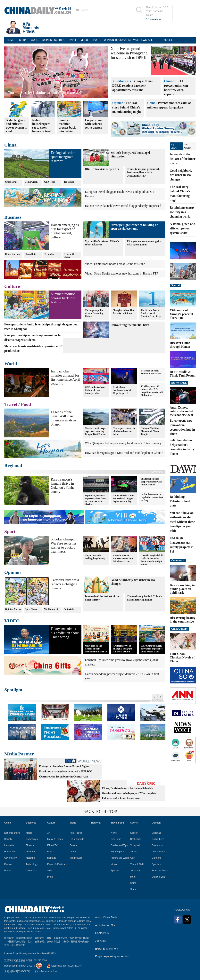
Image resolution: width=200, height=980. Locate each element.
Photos (8, 871)
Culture (12, 286)
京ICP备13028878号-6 (46, 971)
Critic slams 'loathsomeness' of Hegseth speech (122, 390)
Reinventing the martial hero (130, 325)
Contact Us (102, 933)
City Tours (116, 839)
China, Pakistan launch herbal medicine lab (127, 788)
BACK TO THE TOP (100, 811)
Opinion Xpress (13, 609)
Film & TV (52, 845)
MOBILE (168, 40)
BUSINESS (47, 40)
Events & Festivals (57, 864)
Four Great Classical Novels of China (182, 657)
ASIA (166, 7)
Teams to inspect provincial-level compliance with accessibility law (143, 172)
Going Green (31, 182)
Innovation (10, 845)
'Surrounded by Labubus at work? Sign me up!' (45, 92)
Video (50, 871)
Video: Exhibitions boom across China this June (115, 264)
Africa (73, 852)
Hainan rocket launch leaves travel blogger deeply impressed (123, 206)
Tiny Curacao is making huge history (95, 557)
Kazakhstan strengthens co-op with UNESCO (66, 772)
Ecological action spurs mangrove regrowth (63, 157)
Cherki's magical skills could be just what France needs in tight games (152, 560)
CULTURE (60, 40)
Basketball (136, 839)
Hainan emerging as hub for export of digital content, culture (65, 231)
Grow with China (69, 255)
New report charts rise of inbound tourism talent (124, 431)
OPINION (109, 40)
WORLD (35, 40)
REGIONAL (121, 40)
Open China (31, 609)
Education (9, 852)
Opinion (118, 103)
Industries (31, 852)
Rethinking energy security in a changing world (182, 212)
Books (50, 852)
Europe (74, 845)
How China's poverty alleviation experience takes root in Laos (152, 649)
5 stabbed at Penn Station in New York (151, 372)
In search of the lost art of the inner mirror (102, 598)
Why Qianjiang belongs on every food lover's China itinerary (123, 443)
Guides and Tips (119, 845)
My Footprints (118, 852)
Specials (115, 871)
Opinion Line (158, 877)
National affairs (12, 833)
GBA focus (50, 182)
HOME (11, 40)
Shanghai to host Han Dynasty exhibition (124, 311)
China (151, 103)
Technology (50, 254)
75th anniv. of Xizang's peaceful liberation (181, 314)
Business (13, 217)
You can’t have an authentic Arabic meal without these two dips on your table (182, 522)
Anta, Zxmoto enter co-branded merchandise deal (181, 411)
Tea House (69, 182)
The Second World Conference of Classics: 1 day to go (151, 313)
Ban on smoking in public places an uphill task (182, 589)
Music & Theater (56, 839)
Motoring (30, 858)
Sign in (150, 15)
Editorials (69, 609)
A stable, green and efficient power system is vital (182, 228)
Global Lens (158, 839)
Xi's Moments (122, 81)
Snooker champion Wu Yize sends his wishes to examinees (64, 545)
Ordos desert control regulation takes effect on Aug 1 (152, 497)
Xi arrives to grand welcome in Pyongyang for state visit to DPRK (129, 53)
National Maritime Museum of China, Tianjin (150, 431)
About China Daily (106, 917)
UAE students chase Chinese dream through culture (95, 390)
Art (49, 833)
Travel (11, 404)
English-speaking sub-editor (112, 956)
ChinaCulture (179, 629)
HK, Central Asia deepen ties (102, 169)
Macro (29, 833)
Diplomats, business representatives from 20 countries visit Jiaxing (95, 500)
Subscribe (158, 11)
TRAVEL (72, 40)
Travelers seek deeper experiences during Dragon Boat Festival (96, 431)
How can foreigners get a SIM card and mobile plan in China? (124, 453)
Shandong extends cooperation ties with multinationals (151, 482)
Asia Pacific (76, 833)
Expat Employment (107, 949)
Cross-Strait (11, 182)
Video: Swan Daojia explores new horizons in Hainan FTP (122, 273)
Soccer (134, 833)
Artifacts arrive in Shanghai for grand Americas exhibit (123, 649)
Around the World (120, 858)
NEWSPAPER (146, 40)
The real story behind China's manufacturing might (127, 107)
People (8, 864)
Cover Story (10, 858)
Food (26, 404)
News (114, 833)
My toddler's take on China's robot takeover (102, 243)
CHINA (23, 40)
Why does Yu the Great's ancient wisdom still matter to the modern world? (96, 650)
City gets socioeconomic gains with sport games (144, 243)
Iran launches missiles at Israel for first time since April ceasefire (65, 377)
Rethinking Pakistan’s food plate (180, 501)
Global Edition (153, 7)
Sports (11, 531)
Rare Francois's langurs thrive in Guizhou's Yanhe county (63, 486)
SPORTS (97, 40)
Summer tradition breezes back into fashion (63, 298)
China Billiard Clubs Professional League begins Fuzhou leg (123, 498)
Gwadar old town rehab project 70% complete (129, 793)
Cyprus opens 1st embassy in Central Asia (63, 777)
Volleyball (135, 845)
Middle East (76, 858)
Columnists (178, 560)
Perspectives (158, 852)
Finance (30, 845)
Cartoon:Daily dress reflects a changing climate (65, 584)
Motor (133, 877)
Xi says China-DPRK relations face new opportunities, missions (133, 86)
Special (175, 285)
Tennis (134, 852)
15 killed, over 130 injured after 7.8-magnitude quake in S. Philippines (152, 391)
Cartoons (157, 858)
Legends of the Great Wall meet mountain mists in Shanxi (63, 418)
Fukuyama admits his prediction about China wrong (65, 633)
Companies (32, 839)
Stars (133, 889)
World (11, 363)
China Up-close (13, 254)
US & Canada (77, 839)
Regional (13, 466)
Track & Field (137, 864)
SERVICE (133, 40)
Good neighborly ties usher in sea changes (181, 175)
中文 (148, 11)
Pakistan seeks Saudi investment (121, 798)
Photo (50, 877)
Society (8, 839)
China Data (30, 254)
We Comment (51, 609)
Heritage (52, 858)
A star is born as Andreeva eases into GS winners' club (123, 558)
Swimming (136, 871)
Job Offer (101, 941)
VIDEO (84, 40)
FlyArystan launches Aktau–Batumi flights (64, 766)
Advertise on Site (105, 925)
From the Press (160, 871)
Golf (132, 858)
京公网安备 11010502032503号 (64, 966)
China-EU (171, 81)
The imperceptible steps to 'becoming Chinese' (94, 313)
